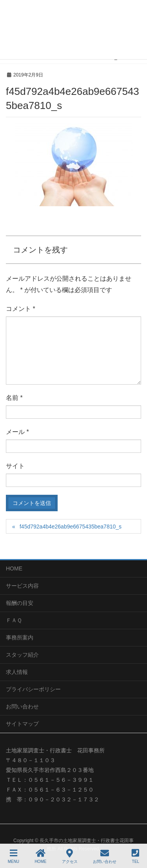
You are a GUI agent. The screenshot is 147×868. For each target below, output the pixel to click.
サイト (15, 466)
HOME (14, 568)
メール (17, 432)
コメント (21, 309)
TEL (135, 856)
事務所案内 (20, 637)
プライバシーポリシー (33, 689)
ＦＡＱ (14, 620)
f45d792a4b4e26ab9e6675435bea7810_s (71, 527)
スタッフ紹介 (22, 655)
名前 (14, 398)
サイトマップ (22, 724)
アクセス (70, 856)
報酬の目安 (20, 603)
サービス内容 (22, 586)
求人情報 (17, 672)
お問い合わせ (22, 706)
